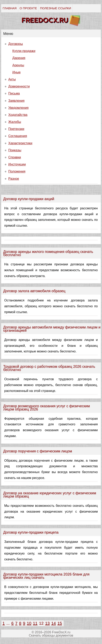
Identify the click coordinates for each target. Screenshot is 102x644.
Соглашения (18, 136)
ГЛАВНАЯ (10, 8)
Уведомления (18, 108)
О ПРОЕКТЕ (28, 8)
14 (53, 623)
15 (60, 623)
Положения (17, 171)
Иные (16, 72)
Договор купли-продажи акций (29, 199)
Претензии (16, 129)
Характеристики (20, 143)
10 (29, 623)
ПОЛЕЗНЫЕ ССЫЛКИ (56, 8)
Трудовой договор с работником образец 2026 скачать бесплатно (49, 368)
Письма (14, 93)
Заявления (16, 101)
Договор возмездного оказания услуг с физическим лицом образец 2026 (47, 408)
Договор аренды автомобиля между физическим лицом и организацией (52, 329)
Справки (15, 157)
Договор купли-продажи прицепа (31, 532)
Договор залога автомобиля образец (34, 291)
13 (47, 623)
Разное (14, 179)
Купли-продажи (24, 51)
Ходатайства (18, 115)
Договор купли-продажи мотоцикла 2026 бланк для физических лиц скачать (46, 576)
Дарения (19, 58)
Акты (12, 79)
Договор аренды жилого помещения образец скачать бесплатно (48, 253)
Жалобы (15, 122)
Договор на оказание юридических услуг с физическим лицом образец (50, 495)
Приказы (15, 150)
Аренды (18, 65)
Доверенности (19, 86)
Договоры (16, 44)
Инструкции (17, 164)
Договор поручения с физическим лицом (38, 451)
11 (35, 623)
